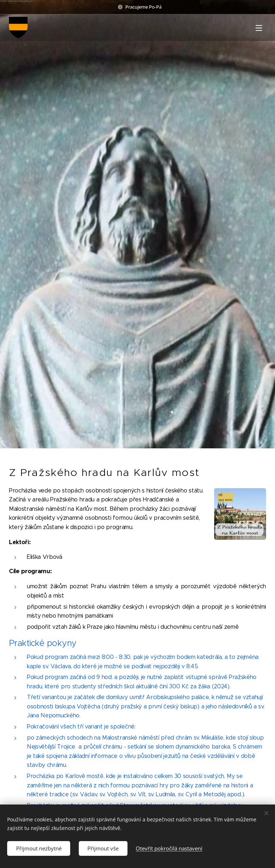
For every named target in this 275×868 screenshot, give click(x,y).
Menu (259, 28)
